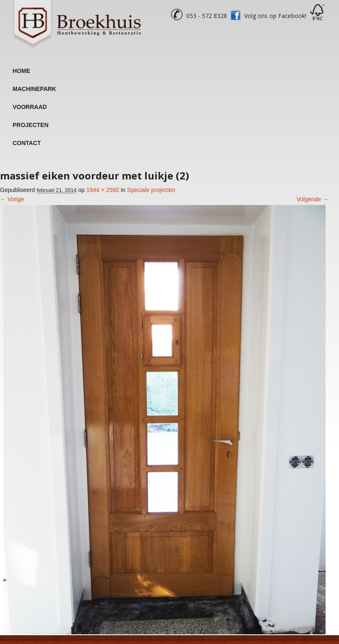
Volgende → (313, 199)
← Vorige (12, 199)
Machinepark (34, 89)
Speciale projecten (151, 190)
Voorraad (30, 107)
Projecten (31, 125)
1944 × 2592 (103, 190)
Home (21, 71)
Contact (27, 143)
